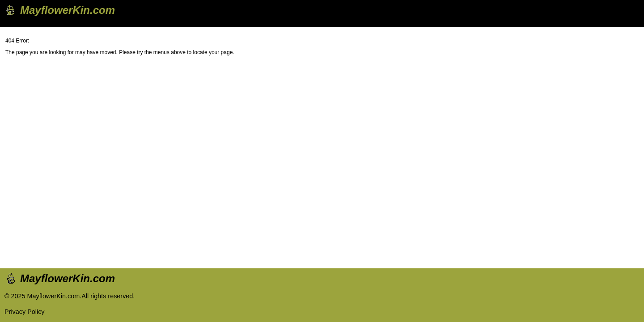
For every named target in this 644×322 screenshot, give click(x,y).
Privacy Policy (25, 312)
